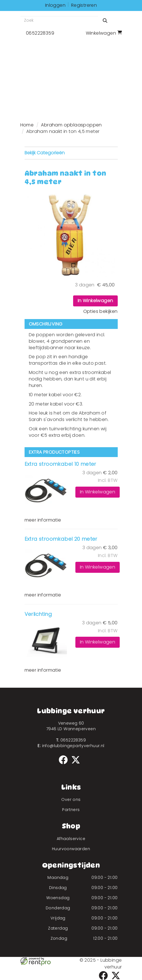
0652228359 (71, 740)
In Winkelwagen (95, 301)
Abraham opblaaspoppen (71, 125)
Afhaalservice (71, 839)
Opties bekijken (101, 311)
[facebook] (65, 765)
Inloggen (55, 5)
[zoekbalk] (59, 21)
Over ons (71, 799)
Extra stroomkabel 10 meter (60, 464)
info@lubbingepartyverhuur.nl (71, 746)
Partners (71, 810)
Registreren (84, 5)
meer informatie (43, 520)
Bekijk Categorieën (71, 153)
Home (27, 125)
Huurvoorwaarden (71, 849)
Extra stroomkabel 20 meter (61, 539)
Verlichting (38, 614)
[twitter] (77, 765)
